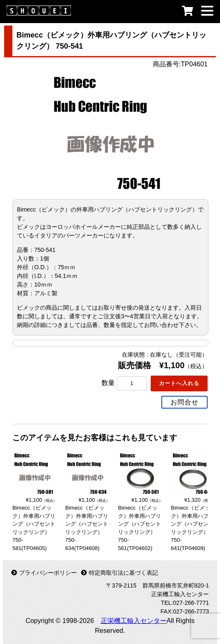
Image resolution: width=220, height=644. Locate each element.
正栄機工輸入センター (134, 621)
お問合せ (185, 402)
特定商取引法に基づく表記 (119, 573)
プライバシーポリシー (44, 573)
